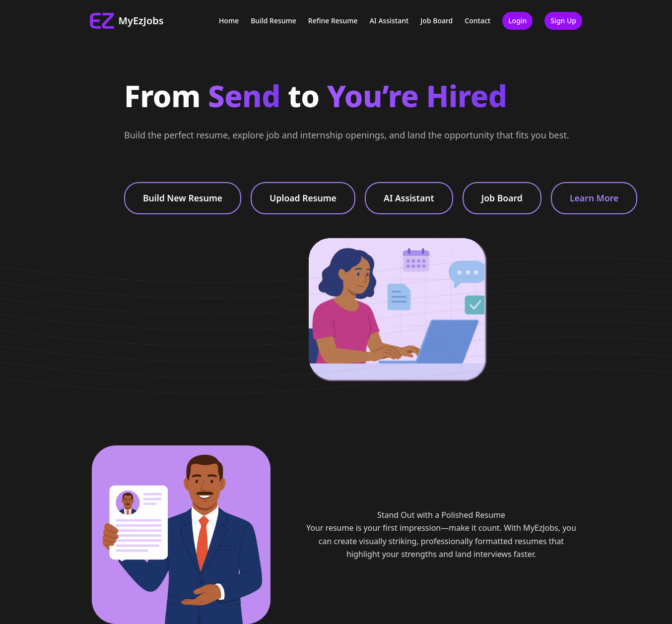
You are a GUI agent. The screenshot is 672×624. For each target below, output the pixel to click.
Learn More (594, 198)
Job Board (437, 21)
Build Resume (273, 21)
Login (517, 21)
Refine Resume (333, 21)
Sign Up (563, 21)
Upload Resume (303, 198)
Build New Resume (183, 198)
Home (229, 21)
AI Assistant (389, 21)
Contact (477, 21)
